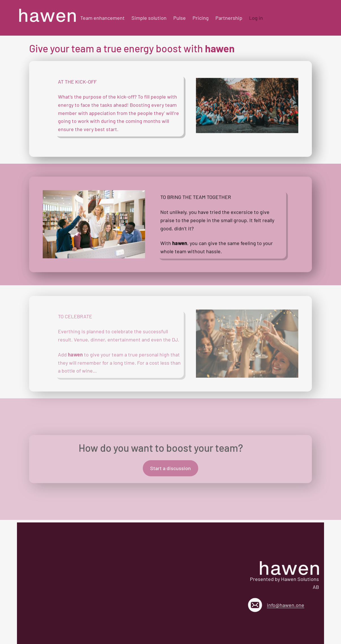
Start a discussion (170, 470)
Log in (256, 18)
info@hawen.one (286, 605)
